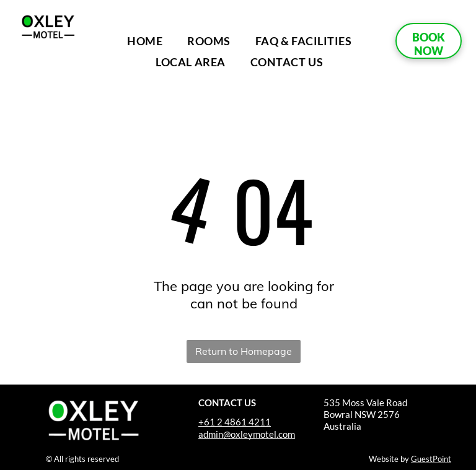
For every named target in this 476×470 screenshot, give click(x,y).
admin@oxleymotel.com (247, 434)
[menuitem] (145, 41)
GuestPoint (431, 459)
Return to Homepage (244, 351)
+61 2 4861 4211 (235, 422)
